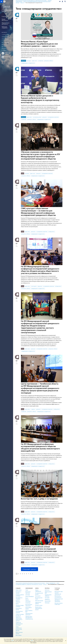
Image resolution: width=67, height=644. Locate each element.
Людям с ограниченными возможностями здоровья (19, 629)
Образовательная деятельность (6, 23)
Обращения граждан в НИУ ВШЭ (20, 606)
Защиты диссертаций (39, 601)
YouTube (5, 47)
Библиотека (47, 590)
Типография (47, 598)
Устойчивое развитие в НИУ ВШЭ (20, 595)
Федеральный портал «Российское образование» (59, 600)
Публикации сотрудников (5, 27)
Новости (45, 584)
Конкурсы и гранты (39, 605)
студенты (33, 409)
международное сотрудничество (28, 63)
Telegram (5, 50)
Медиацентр (47, 599)
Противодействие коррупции (19, 612)
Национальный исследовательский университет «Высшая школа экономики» (30, 583)
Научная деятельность (5, 20)
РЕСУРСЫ (47, 588)
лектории (29, 61)
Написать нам (8, 56)
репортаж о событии (48, 61)
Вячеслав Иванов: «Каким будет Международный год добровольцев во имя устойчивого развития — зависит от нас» (39, 44)
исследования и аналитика (53, 117)
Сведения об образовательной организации (19, 624)
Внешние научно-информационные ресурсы (39, 608)
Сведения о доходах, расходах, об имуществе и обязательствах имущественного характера (20, 618)
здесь (13, 640)
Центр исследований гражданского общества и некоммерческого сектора (37, 584)
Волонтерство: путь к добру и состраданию (39, 499)
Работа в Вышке (19, 635)
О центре (4, 16)
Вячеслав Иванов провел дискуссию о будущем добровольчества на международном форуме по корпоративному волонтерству (40, 99)
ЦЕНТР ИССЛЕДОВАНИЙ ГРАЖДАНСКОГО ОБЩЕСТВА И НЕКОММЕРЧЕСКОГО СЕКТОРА (7, 8)
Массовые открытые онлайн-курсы (59, 604)
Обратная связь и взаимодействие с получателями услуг (29, 618)
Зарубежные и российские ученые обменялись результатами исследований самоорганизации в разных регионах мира (39, 549)
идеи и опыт (35, 61)
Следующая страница (29, 569)
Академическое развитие (38, 603)
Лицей (27, 590)
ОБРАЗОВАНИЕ (29, 588)
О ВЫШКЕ (18, 588)
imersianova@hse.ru (6, 37)
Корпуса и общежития (18, 601)
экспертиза (41, 61)
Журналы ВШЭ (48, 601)
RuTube (5, 48)
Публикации (47, 603)
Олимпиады (28, 595)
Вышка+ (27, 598)
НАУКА (37, 588)
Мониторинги (38, 596)
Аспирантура (28, 603)
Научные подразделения (51, 583)
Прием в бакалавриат (30, 596)
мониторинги (34, 286)
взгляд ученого (52, 232)
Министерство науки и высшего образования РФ (59, 593)
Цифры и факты (19, 590)
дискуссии (45, 117)
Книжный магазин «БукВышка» (48, 595)
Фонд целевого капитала (19, 609)
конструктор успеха (37, 117)
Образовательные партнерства (29, 614)
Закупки (17, 604)
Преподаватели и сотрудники (19, 598)
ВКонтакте (5, 45)
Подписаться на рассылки (8, 53)
